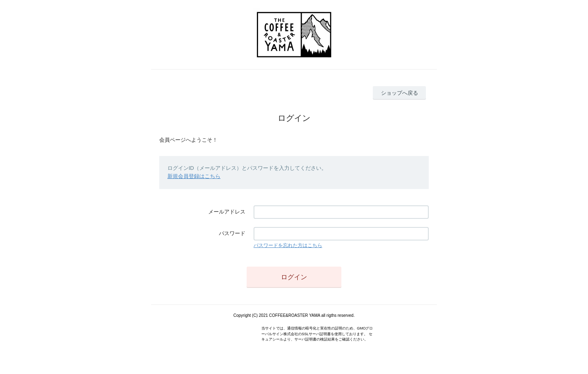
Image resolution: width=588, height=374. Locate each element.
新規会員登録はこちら (194, 176)
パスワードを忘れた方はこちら (288, 245)
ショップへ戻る (400, 93)
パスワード (232, 233)
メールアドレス (227, 212)
